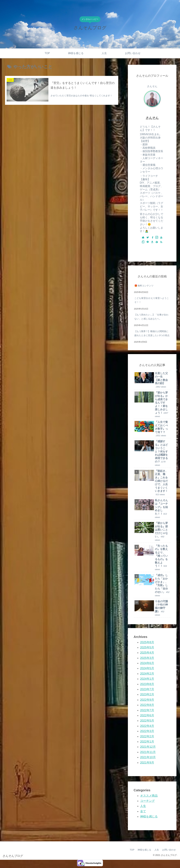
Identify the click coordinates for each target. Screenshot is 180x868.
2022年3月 (147, 731)
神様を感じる (149, 816)
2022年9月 (147, 700)
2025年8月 (147, 642)
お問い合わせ (169, 850)
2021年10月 (148, 757)
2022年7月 (147, 710)
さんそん (152, 118)
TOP (132, 850)
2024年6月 (147, 663)
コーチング (147, 801)
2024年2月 (147, 674)
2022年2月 (147, 736)
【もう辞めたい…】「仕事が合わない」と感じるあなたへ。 (151, 317)
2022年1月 (147, 742)
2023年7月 (147, 689)
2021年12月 (148, 747)
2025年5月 (147, 647)
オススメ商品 (149, 796)
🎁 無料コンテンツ (144, 286)
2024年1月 (147, 679)
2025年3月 (147, 658)
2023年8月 (147, 684)
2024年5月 (147, 668)
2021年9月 (147, 763)
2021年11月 (148, 752)
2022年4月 (147, 726)
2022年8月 (147, 705)
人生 (143, 806)
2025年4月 (147, 653)
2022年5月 (147, 721)
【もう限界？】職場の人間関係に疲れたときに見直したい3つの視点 (152, 333)
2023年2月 (147, 694)
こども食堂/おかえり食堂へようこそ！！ (152, 300)
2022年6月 (147, 715)
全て (143, 811)
